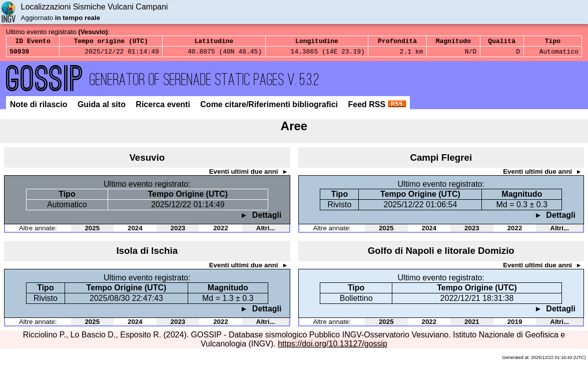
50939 (19, 54)
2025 (92, 231)
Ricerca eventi (164, 107)
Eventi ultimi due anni (244, 174)
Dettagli (265, 218)
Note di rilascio (40, 107)
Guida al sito (103, 107)
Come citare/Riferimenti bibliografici (270, 107)
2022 (221, 231)
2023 (178, 231)
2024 (135, 231)
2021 (472, 325)
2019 (515, 325)
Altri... (266, 231)
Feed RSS (377, 107)
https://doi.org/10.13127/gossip (333, 347)
